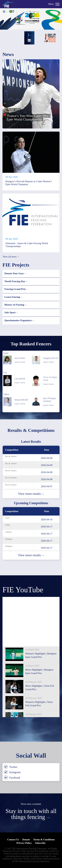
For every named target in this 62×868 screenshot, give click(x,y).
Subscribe (40, 843)
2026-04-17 (47, 527)
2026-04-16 (47, 519)
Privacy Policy (24, 843)
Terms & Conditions (44, 840)
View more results (31, 494)
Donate (26, 840)
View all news (11, 257)
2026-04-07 (47, 486)
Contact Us (13, 840)
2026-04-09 (47, 458)
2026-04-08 (47, 472)
